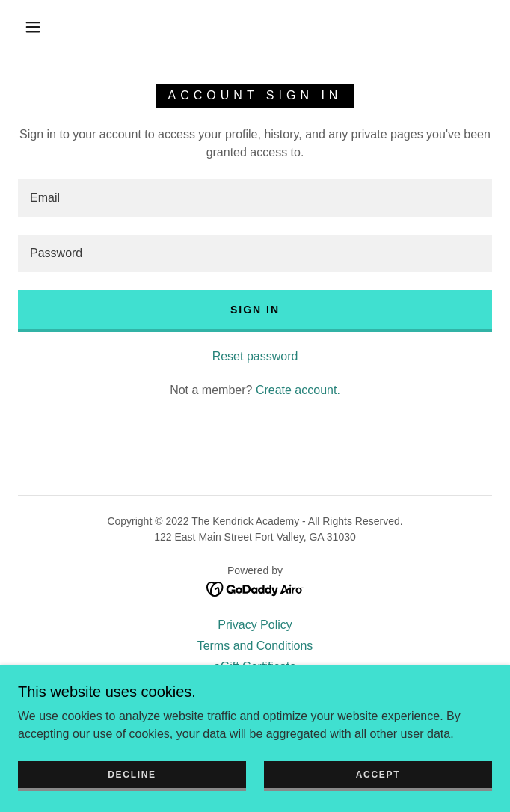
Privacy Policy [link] (255, 625)
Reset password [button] (255, 356)
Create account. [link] (298, 390)
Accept (378, 775)
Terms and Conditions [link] (255, 646)
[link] (255, 588)
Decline (132, 775)
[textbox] (255, 198)
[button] (42, 27)
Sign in (255, 310)
